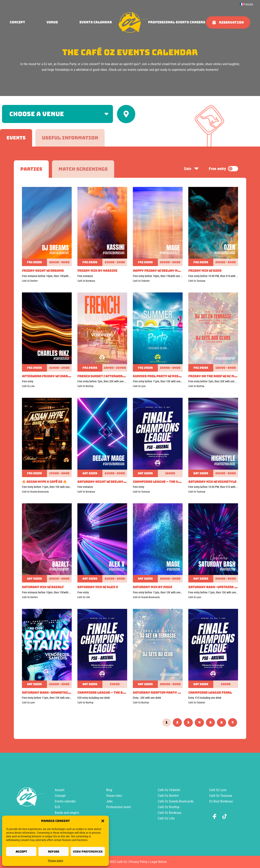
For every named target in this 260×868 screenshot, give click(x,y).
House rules (114, 796)
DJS (57, 807)
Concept (60, 796)
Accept (21, 852)
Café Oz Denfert (168, 796)
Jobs (109, 801)
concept (17, 22)
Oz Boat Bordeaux (221, 801)
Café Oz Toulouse (221, 796)
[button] (103, 821)
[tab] (16, 138)
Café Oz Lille (166, 818)
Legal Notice (158, 862)
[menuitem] (246, 4)
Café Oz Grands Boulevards (176, 801)
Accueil (60, 790)
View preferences (88, 852)
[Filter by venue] (57, 114)
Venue (52, 22)
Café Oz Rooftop (169, 807)
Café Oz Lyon (218, 790)
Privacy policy (56, 861)
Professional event (119, 807)
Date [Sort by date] (192, 169)
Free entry (223, 169)
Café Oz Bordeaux (170, 813)
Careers (197, 22)
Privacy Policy (139, 862)
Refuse (54, 852)
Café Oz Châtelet (169, 790)
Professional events (168, 22)
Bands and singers (67, 813)
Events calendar (96, 22)
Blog (109, 790)
